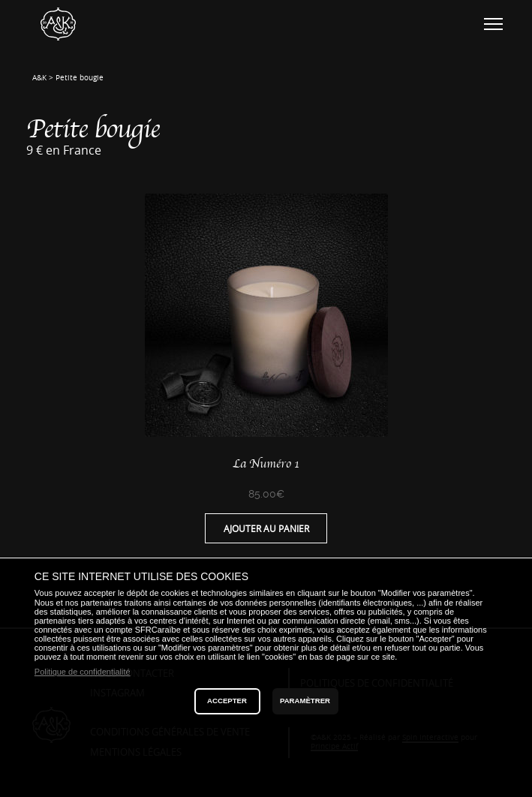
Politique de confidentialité (83, 672)
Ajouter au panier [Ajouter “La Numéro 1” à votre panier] (266, 528)
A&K (39, 78)
